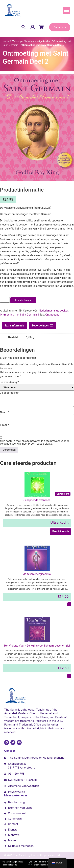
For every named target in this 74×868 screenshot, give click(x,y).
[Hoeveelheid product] (5, 300)
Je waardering (9, 382)
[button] (67, 11)
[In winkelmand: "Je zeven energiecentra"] (69, 604)
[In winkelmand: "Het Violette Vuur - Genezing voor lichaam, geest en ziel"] (69, 676)
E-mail (5, 425)
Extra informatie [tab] (14, 326)
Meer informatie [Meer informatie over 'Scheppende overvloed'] (61, 532)
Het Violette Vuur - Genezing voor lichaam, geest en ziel (37, 646)
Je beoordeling (10, 393)
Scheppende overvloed (37, 500)
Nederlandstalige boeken (37, 41)
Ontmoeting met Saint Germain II (19, 315)
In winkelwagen (23, 300)
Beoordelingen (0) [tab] (42, 326)
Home (6, 41)
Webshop (17, 41)
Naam (5, 412)
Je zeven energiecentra (37, 574)
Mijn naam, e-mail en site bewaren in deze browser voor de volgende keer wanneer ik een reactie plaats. (35, 442)
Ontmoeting (52, 315)
